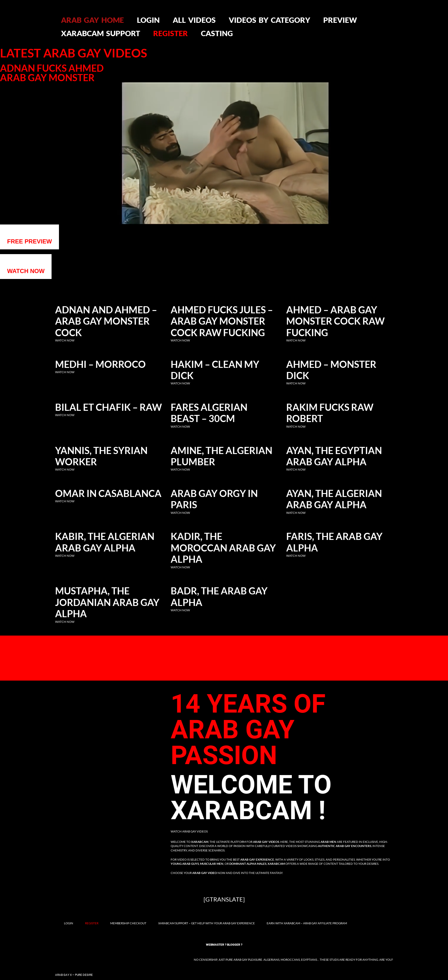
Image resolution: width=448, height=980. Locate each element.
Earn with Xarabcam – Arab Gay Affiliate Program (307, 923)
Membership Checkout (128, 923)
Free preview (29, 241)
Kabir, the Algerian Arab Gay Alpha (105, 542)
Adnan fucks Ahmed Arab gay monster (52, 73)
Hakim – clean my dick (215, 370)
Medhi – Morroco (100, 364)
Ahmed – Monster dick (331, 370)
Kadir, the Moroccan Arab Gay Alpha (223, 548)
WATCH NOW (26, 271)
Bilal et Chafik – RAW (108, 407)
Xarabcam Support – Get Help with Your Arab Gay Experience (207, 923)
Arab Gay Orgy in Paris (214, 499)
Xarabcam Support (101, 33)
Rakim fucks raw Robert (330, 413)
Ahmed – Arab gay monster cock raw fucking (335, 321)
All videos (194, 20)
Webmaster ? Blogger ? (224, 945)
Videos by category (269, 20)
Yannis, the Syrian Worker (101, 456)
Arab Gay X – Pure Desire (74, 975)
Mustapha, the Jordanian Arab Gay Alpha (107, 602)
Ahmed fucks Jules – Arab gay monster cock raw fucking (222, 321)
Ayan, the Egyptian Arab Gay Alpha (334, 456)
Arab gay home (92, 20)
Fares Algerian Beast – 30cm (209, 413)
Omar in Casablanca (108, 493)
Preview (340, 20)
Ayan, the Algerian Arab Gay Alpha (334, 499)
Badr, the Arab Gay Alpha (219, 596)
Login (148, 20)
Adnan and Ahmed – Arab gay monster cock (106, 321)
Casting (217, 33)
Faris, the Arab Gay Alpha (334, 542)
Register (171, 33)
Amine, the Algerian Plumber (221, 456)
